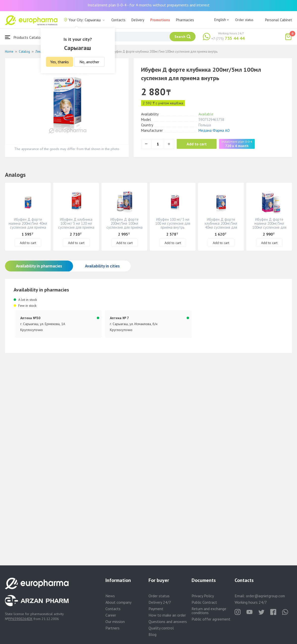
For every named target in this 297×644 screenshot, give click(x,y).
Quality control (161, 628)
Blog (152, 634)
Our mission (115, 622)
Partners (112, 628)
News (110, 596)
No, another (89, 62)
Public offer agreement (211, 619)
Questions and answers (168, 622)
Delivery (138, 20)
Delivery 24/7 (160, 602)
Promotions (160, 20)
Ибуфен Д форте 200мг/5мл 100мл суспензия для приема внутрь (124, 225)
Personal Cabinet (279, 20)
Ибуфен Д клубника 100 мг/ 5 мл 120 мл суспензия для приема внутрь (76, 225)
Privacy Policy (203, 596)
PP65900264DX (20, 619)
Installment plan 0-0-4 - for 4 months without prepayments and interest (149, 5)
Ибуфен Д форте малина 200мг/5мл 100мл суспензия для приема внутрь (269, 225)
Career (111, 615)
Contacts (118, 20)
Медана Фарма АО (214, 130)
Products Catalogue (26, 37)
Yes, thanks (60, 62)
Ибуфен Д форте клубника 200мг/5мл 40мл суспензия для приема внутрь (221, 225)
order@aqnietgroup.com (265, 596)
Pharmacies (185, 20)
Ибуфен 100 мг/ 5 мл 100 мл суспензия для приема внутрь (173, 223)
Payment (156, 609)
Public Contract (204, 602)
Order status (244, 20)
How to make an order (167, 615)
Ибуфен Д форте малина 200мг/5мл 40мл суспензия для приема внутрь (28, 225)
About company (118, 602)
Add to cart (197, 144)
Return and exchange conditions (209, 611)
